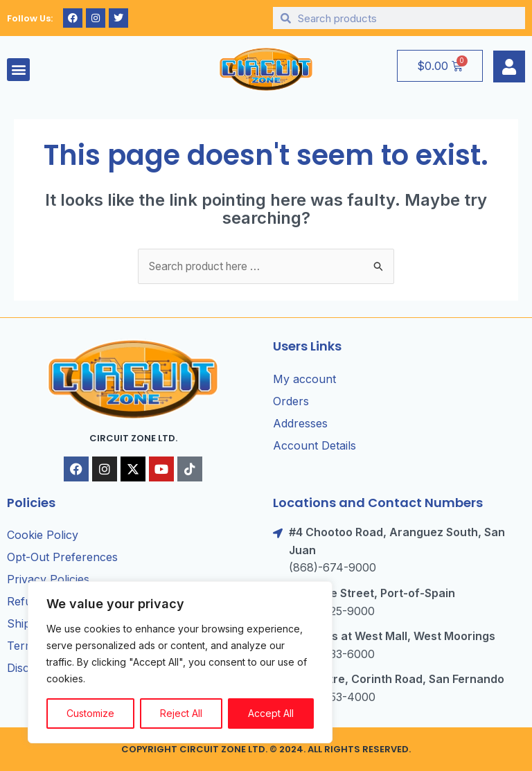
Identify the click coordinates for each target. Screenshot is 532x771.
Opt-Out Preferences (62, 558)
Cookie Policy (43, 535)
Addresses (300, 423)
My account (304, 379)
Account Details (314, 445)
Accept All (271, 713)
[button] (18, 70)
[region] (180, 662)
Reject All (181, 713)
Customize (90, 713)
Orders (291, 401)
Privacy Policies (48, 580)
